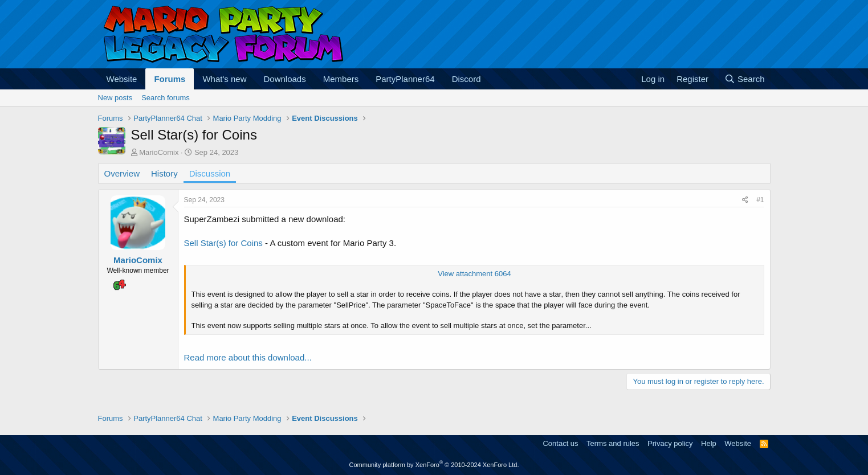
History (164, 173)
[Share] (745, 200)
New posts (115, 98)
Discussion (210, 173)
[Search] (745, 79)
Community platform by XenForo (434, 465)
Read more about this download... (248, 357)
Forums (170, 79)
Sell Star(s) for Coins (223, 243)
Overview (122, 173)
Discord (466, 79)
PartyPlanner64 (405, 79)
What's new (224, 79)
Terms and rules (613, 443)
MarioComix (159, 152)
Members (341, 79)
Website (122, 79)
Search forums (166, 98)
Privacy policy (670, 443)
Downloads (285, 79)
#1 (760, 200)
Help (709, 443)
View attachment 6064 (474, 274)
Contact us (560, 443)
